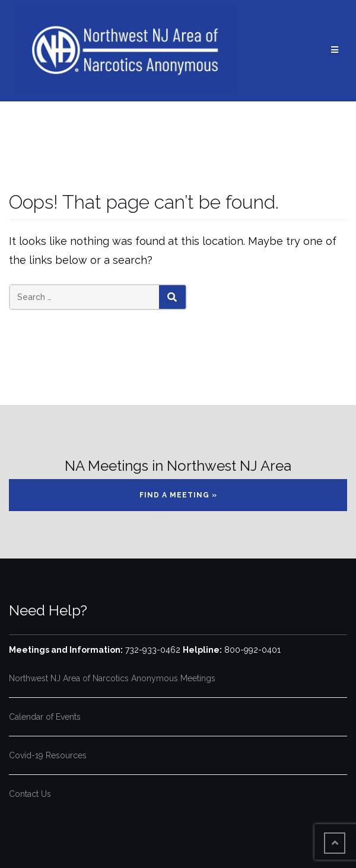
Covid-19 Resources (48, 755)
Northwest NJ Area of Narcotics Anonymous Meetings (112, 678)
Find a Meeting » (178, 495)
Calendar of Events (45, 717)
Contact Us (30, 794)
